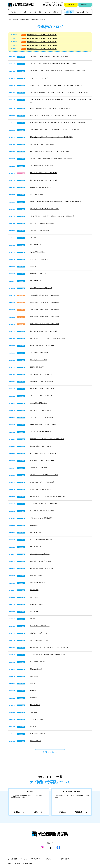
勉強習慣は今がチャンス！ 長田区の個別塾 (42, 144)
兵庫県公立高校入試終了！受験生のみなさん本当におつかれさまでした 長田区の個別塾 (54, 130)
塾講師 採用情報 (65, 859)
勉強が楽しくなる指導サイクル (38, 633)
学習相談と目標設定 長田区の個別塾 (40, 446)
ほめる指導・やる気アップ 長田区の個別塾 (42, 511)
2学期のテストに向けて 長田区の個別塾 (41, 518)
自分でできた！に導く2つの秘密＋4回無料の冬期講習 (45, 209)
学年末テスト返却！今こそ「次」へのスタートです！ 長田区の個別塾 (50, 151)
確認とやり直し (34, 597)
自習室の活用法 (34, 698)
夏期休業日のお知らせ (36, 575)
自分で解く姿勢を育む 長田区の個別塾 (41, 374)
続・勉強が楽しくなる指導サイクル (40, 626)
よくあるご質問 (12, 859)
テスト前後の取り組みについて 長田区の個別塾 (43, 453)
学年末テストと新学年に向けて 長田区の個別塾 (43, 173)
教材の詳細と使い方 (35, 547)
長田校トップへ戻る (50, 752)
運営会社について (51, 859)
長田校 (32, 20)
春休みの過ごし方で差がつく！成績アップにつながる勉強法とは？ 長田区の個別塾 (53, 115)
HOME (10, 20)
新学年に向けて (34, 266)
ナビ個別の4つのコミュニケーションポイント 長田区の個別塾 (47, 496)
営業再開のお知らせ (35, 281)
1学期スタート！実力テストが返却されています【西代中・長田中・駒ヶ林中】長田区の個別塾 (56, 85)
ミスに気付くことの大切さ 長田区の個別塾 (42, 460)
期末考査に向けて (35, 676)
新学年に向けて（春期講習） (38, 734)
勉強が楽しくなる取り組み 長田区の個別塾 (42, 345)
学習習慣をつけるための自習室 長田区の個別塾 (43, 180)
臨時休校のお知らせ (35, 532)
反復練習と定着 (34, 590)
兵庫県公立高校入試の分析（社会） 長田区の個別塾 (42, 38)
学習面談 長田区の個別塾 (37, 367)
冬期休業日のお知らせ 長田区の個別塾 (41, 288)
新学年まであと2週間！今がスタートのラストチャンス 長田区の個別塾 (50, 108)
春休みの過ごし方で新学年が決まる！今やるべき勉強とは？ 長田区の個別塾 (51, 137)
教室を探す (15, 20)
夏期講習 (32, 683)
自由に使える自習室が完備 (37, 583)
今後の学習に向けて (35, 691)
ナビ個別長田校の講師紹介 (37, 252)
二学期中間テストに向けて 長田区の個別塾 (42, 482)
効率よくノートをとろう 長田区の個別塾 (42, 417)
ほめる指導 (33, 238)
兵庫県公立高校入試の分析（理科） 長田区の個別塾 (42, 42)
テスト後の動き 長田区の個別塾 (39, 353)
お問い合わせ (24, 859)
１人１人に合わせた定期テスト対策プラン (42, 540)
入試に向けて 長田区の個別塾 (38, 360)
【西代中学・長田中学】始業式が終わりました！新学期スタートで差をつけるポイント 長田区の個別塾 (59, 92)
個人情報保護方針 (36, 859)
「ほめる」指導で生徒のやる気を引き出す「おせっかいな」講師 (48, 655)
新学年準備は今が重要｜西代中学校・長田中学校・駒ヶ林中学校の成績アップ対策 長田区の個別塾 (57, 123)
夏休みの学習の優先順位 (37, 604)
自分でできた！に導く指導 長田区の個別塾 (42, 223)
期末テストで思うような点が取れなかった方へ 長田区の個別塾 (48, 338)
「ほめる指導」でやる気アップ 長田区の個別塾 (43, 504)
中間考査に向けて (35, 705)
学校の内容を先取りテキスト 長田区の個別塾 (43, 425)
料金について (42, 12)
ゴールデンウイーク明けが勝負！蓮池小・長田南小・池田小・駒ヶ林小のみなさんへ (53, 64)
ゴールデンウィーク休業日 (37, 719)
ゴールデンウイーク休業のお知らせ (40, 78)
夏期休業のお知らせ (35, 245)
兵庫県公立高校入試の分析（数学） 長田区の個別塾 (42, 45)
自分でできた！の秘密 (30, 12)
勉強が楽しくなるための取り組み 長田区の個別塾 (44, 475)
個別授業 (32, 619)
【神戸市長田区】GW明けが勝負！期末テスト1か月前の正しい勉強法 (49, 56)
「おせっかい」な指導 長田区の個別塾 (41, 230)
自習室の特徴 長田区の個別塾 (38, 468)
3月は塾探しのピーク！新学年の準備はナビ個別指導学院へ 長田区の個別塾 (51, 159)
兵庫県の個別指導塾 (24, 20)
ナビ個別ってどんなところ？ (38, 274)
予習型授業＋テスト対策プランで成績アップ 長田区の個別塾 (47, 439)
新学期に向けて (34, 726)
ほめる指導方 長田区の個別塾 (38, 403)
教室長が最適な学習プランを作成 (39, 640)
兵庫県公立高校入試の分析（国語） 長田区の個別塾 (42, 49)
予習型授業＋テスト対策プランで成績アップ (42, 561)
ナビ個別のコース (16, 12)
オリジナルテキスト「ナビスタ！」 (40, 554)
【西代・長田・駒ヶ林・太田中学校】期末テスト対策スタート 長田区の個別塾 (52, 216)
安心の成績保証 (34, 525)
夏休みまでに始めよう (36, 669)
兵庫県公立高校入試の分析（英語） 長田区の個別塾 (42, 35)
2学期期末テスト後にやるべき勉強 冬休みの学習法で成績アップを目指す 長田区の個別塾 (55, 202)
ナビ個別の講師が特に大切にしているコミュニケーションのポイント (49, 647)
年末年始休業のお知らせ (37, 194)
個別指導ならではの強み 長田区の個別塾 (42, 381)
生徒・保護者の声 (54, 12)
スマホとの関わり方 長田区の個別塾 (40, 489)
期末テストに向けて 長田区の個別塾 (40, 410)
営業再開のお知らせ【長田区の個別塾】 (41, 187)
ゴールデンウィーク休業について (39, 259)
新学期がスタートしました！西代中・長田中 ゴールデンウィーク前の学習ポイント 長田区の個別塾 (58, 71)
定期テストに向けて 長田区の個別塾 (40, 432)
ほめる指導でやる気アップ (37, 662)
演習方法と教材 (34, 611)
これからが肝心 (34, 712)
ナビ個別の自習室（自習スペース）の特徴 (42, 568)
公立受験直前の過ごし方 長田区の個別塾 (42, 166)
